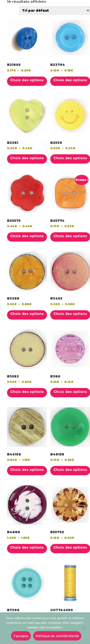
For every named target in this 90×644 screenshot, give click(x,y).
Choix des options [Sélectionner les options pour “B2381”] (27, 158)
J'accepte (21, 636)
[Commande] (55, 10)
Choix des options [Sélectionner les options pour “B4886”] (27, 547)
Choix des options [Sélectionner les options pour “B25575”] (27, 236)
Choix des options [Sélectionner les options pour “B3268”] (27, 314)
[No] (84, 628)
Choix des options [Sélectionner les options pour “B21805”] (27, 80)
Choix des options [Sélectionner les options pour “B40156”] (27, 470)
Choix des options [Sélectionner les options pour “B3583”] (27, 392)
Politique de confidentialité (57, 636)
